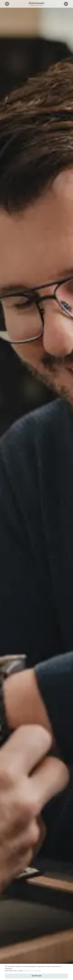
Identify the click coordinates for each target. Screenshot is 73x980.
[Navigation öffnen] (61, 4)
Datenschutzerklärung (32, 971)
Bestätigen (37, 976)
